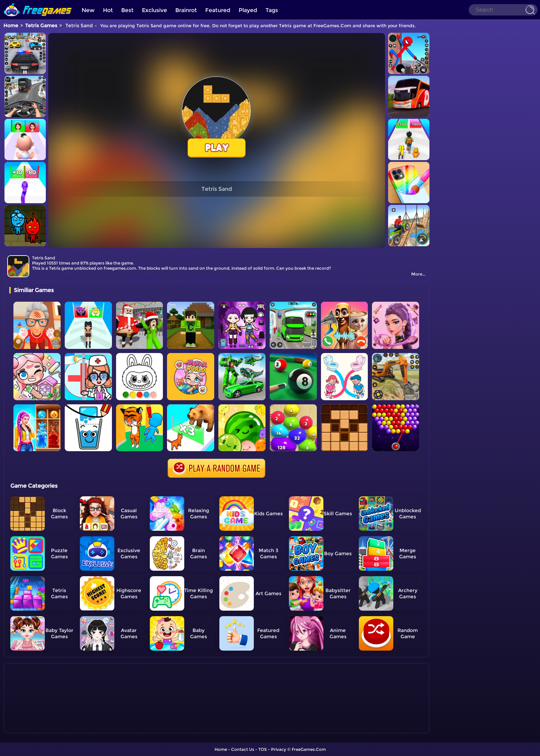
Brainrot (186, 10)
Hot (108, 10)
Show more (32, 728)
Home (11, 25)
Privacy (279, 749)
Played (248, 10)
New (88, 10)
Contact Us (243, 749)
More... (418, 274)
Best (127, 10)
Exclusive (154, 10)
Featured (218, 10)
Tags (272, 10)
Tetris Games (41, 25)
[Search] (503, 10)
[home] (38, 3)
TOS (263, 749)
